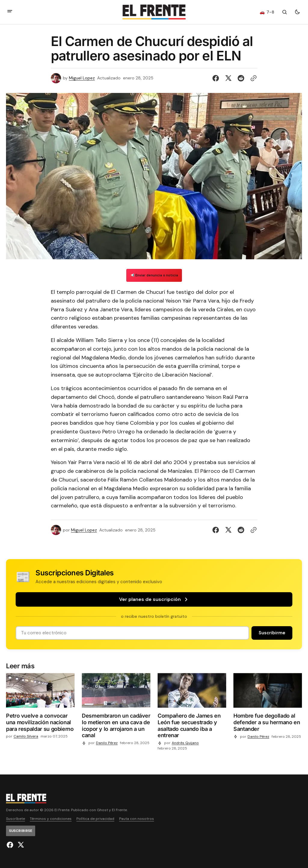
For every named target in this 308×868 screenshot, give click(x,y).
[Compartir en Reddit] (241, 78)
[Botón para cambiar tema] (297, 12)
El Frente (119, 810)
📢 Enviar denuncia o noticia (154, 275)
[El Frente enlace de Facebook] (11, 845)
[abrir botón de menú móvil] (10, 12)
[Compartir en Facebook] (217, 78)
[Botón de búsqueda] (285, 12)
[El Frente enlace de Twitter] (20, 845)
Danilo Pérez (107, 743)
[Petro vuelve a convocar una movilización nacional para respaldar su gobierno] (40, 723)
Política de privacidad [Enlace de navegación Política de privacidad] (95, 819)
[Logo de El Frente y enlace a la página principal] (154, 12)
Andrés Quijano (185, 743)
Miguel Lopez (82, 78)
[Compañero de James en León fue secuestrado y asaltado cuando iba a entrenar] (192, 727)
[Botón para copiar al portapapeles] (252, 78)
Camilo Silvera (26, 736)
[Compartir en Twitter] (228, 78)
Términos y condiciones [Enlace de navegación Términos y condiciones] (51, 819)
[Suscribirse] (272, 633)
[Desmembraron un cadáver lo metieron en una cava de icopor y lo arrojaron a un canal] (116, 727)
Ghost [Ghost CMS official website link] (102, 810)
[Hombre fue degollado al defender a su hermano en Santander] (268, 723)
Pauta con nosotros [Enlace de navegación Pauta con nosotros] (137, 819)
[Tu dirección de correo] (132, 633)
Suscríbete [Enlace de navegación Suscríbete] (15, 819)
